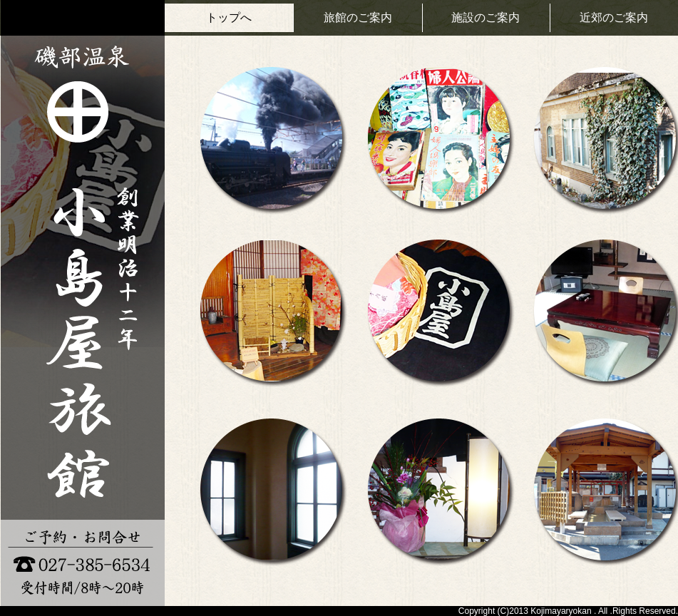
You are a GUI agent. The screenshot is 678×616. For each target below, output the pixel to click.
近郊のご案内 (614, 17)
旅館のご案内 (358, 17)
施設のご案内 (486, 17)
